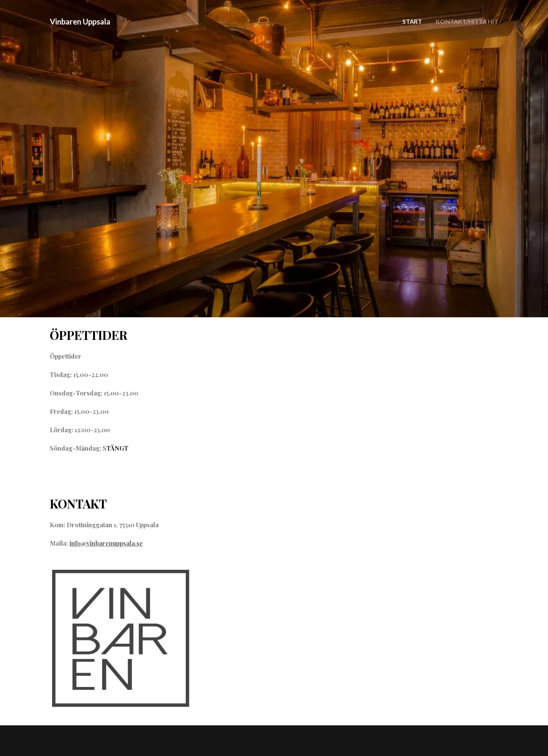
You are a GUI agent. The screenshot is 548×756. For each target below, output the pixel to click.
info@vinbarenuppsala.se (106, 543)
